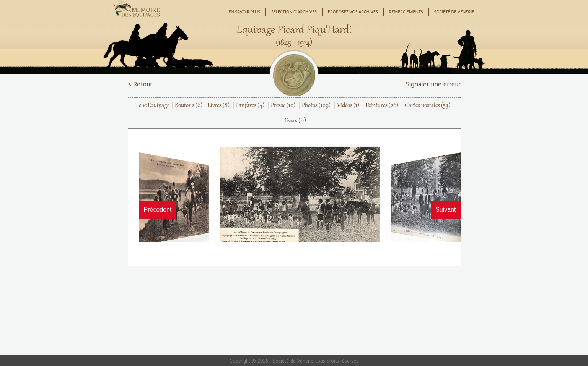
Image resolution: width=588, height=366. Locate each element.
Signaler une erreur (433, 84)
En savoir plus (244, 12)
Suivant (445, 210)
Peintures (382, 105)
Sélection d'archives (294, 12)
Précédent (158, 210)
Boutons (189, 105)
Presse (283, 105)
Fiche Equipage (152, 105)
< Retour (140, 84)
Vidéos (348, 105)
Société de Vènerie (454, 12)
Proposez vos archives (353, 12)
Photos (316, 105)
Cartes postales (428, 105)
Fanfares (250, 105)
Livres (219, 105)
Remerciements (406, 12)
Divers (294, 121)
